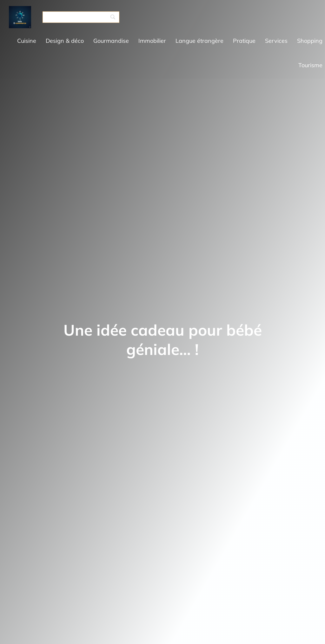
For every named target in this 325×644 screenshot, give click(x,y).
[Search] (81, 17)
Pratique (244, 41)
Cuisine (27, 41)
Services (276, 41)
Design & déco (65, 41)
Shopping (310, 41)
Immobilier (152, 41)
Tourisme (310, 65)
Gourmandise (111, 41)
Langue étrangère (199, 41)
